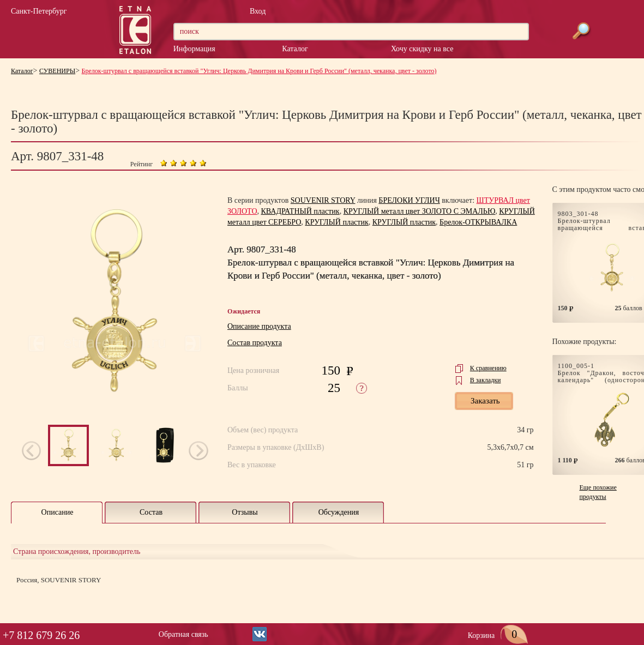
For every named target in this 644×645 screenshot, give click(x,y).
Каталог (295, 49)
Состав (151, 512)
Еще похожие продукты (598, 492)
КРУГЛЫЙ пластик (336, 222)
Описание (58, 512)
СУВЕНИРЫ (57, 71)
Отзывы (245, 512)
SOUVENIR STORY (323, 200)
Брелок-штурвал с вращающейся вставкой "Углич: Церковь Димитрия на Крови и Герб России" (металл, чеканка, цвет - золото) (259, 71)
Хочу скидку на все (422, 49)
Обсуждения (339, 512)
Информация (194, 49)
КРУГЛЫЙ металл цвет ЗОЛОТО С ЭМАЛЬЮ (420, 211)
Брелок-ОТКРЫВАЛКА (478, 222)
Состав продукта (255, 343)
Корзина (498, 635)
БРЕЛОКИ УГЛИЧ (409, 200)
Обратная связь (183, 634)
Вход (258, 11)
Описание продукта (259, 326)
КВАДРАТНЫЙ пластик (300, 211)
